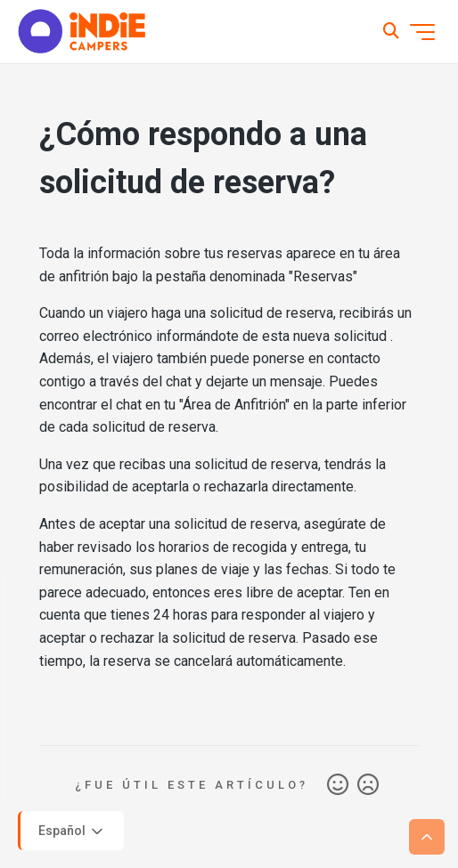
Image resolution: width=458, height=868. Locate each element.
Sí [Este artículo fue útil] (338, 785)
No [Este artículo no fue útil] (368, 785)
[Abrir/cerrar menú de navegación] (422, 32)
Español (72, 831)
